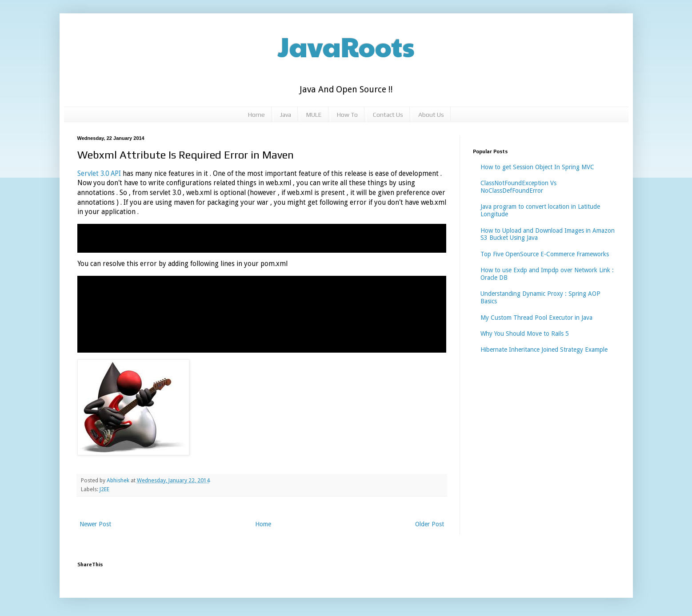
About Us (431, 115)
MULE (314, 115)
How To (347, 115)
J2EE (104, 489)
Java (286, 115)
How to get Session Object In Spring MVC (537, 167)
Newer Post (95, 524)
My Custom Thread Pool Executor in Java (536, 318)
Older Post (430, 524)
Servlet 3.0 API (100, 174)
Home (256, 115)
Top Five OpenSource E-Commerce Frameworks (545, 254)
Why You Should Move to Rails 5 (525, 334)
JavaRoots (346, 46)
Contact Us (388, 115)
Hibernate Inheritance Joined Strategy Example (544, 350)
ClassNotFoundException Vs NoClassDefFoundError (518, 187)
